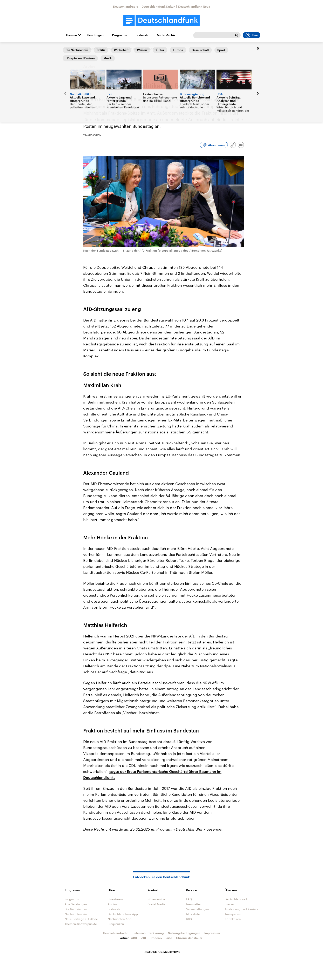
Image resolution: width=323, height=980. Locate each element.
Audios (113, 904)
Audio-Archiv (166, 35)
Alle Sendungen (76, 904)
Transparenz (233, 914)
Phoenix (157, 938)
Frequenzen (116, 924)
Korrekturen (233, 919)
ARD (134, 938)
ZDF (144, 938)
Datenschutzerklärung (148, 933)
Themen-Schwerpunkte (81, 924)
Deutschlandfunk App (123, 914)
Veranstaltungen (198, 909)
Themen (71, 35)
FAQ (189, 899)
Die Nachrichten (91, 49)
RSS (189, 919)
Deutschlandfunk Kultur (158, 6)
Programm (120, 35)
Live (252, 35)
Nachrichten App (120, 919)
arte (169, 938)
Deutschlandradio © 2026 (162, 952)
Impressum (212, 933)
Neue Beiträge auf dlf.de (81, 919)
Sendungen (95, 35)
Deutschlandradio (126, 6)
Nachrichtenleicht (77, 914)
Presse (229, 904)
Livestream (115, 899)
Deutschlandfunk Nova (194, 6)
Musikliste (193, 914)
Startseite (69, 49)
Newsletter (194, 904)
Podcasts (142, 35)
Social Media (156, 904)
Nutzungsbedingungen (184, 933)
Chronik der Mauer (189, 938)
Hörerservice (156, 899)
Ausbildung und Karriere (242, 909)
